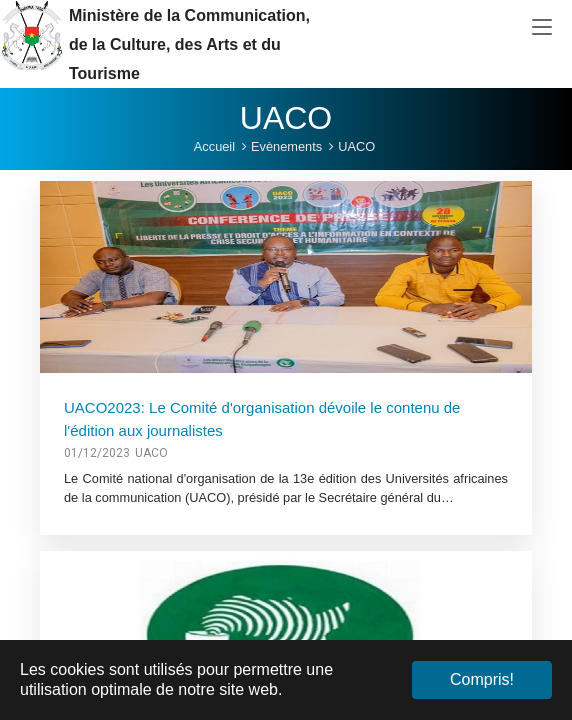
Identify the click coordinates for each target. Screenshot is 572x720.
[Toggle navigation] (542, 28)
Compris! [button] (482, 679)
